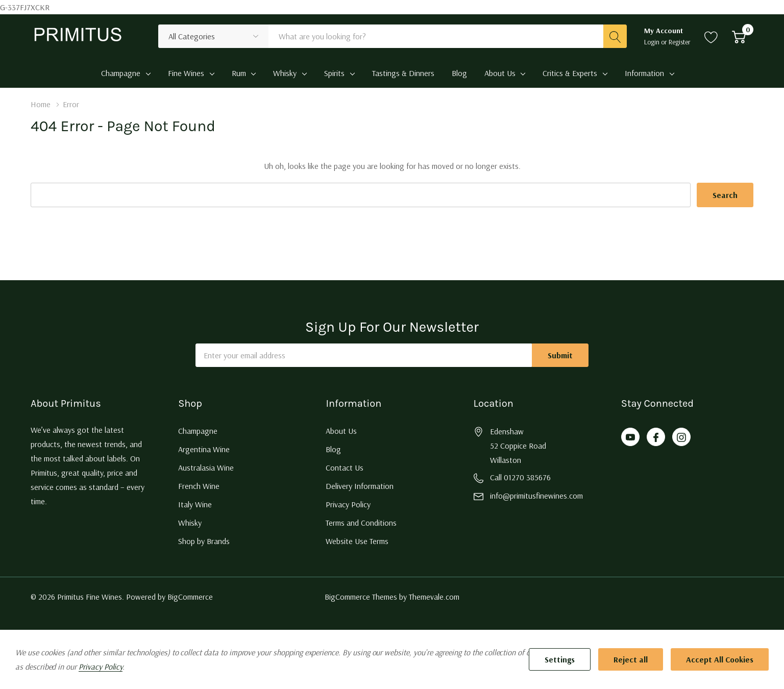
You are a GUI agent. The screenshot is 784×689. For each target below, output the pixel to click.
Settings (560, 659)
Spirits (334, 73)
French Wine (199, 486)
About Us (500, 73)
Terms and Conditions (361, 523)
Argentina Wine (204, 449)
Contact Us (345, 467)
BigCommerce (190, 597)
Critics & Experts (570, 73)
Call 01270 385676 (520, 477)
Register (680, 42)
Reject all (631, 659)
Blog (333, 449)
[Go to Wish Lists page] (711, 36)
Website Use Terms (357, 541)
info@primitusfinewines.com (536, 496)
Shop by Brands (204, 541)
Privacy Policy (348, 504)
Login (653, 42)
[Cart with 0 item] (739, 36)
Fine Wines (186, 73)
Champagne (121, 73)
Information (644, 73)
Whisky (285, 73)
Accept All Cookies (720, 659)
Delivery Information (360, 486)
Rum (239, 73)
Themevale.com (434, 597)
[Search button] (615, 36)
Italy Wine (195, 504)
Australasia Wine (206, 467)
